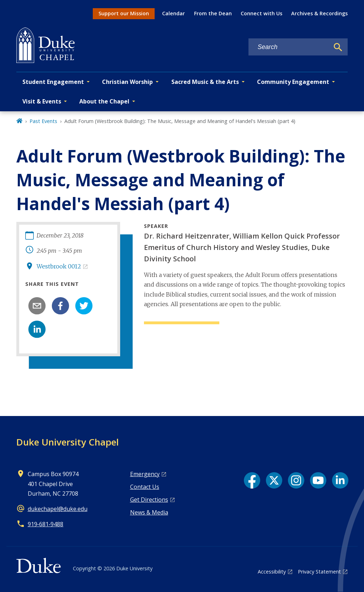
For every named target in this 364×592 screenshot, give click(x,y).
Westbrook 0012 (59, 266)
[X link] (274, 480)
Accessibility (272, 572)
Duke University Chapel (68, 442)
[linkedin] (37, 329)
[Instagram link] (296, 480)
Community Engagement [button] (293, 82)
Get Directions (149, 500)
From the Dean (213, 13)
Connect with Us (261, 13)
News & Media (149, 512)
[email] (37, 306)
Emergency (145, 474)
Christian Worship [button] (127, 82)
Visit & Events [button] (42, 101)
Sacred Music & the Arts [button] (205, 82)
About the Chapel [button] (104, 101)
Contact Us (145, 487)
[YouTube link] (318, 480)
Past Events (43, 121)
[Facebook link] (252, 480)
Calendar (173, 13)
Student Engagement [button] (53, 82)
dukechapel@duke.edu (58, 509)
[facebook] (60, 306)
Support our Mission (124, 13)
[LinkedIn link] (340, 480)
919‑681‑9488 (46, 524)
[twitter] (84, 306)
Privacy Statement (319, 572)
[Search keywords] (289, 47)
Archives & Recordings (319, 13)
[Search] (338, 47)
